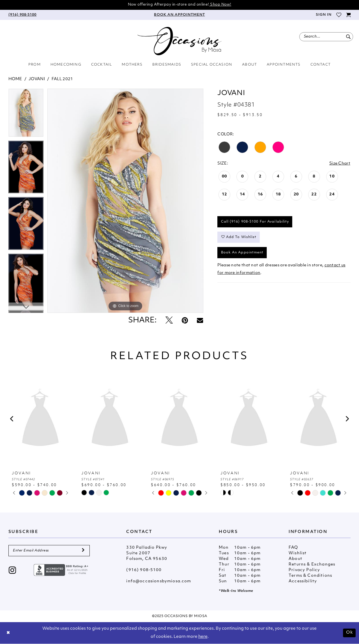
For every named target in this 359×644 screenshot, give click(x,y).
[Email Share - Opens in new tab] (200, 321)
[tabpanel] (26, 115)
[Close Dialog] (8, 633)
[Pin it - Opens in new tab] (185, 321)
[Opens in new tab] (62, 570)
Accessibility (303, 581)
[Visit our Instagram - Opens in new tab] (12, 571)
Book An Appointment (242, 253)
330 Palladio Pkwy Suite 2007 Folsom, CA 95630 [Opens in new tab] (147, 553)
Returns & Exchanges (312, 565)
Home (15, 79)
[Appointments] (179, 15)
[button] (323, 15)
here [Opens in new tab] (203, 637)
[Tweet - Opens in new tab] (169, 321)
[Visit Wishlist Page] (339, 15)
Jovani (37, 79)
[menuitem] (22, 15)
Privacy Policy (304, 570)
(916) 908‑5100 (144, 570)
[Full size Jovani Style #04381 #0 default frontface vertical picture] (125, 201)
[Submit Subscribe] (83, 551)
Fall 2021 (62, 79)
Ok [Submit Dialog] (349, 633)
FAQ (293, 548)
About (295, 559)
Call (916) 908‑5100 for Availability (255, 222)
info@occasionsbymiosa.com (159, 581)
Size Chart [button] (340, 164)
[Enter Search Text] (326, 37)
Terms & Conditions (310, 576)
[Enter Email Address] (49, 551)
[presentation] (40, 419)
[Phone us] (22, 15)
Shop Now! (220, 5)
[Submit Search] (348, 37)
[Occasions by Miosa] (179, 41)
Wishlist (298, 553)
